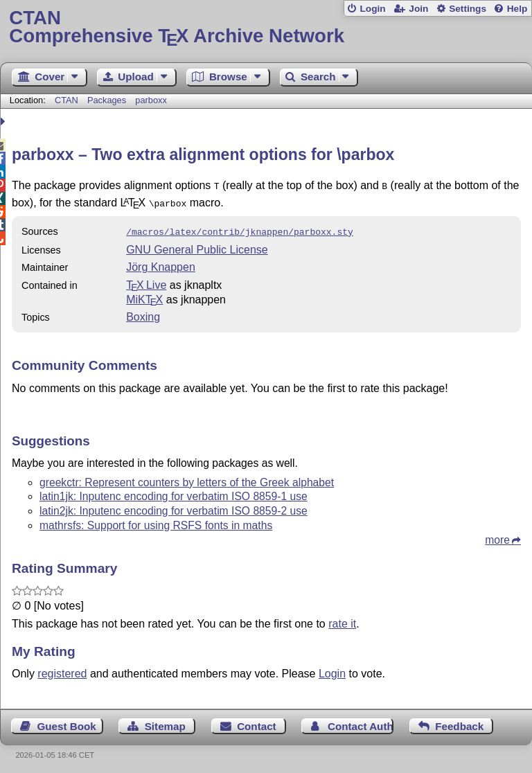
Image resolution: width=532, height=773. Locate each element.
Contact (257, 722)
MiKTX (144, 295)
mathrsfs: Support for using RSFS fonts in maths (156, 521)
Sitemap (165, 722)
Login (372, 9)
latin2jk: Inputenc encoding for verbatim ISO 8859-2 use (174, 507)
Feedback (459, 722)
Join (418, 9)
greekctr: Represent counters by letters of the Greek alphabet (187, 478)
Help (517, 9)
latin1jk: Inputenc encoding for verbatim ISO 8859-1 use (174, 492)
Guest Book (67, 722)
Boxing (143, 313)
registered (62, 669)
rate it (342, 620)
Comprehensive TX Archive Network (266, 27)
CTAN (66, 100)
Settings (468, 9)
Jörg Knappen (161, 263)
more (497, 536)
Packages (108, 100)
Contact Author (361, 722)
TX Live (146, 281)
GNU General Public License (197, 246)
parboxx (151, 100)
